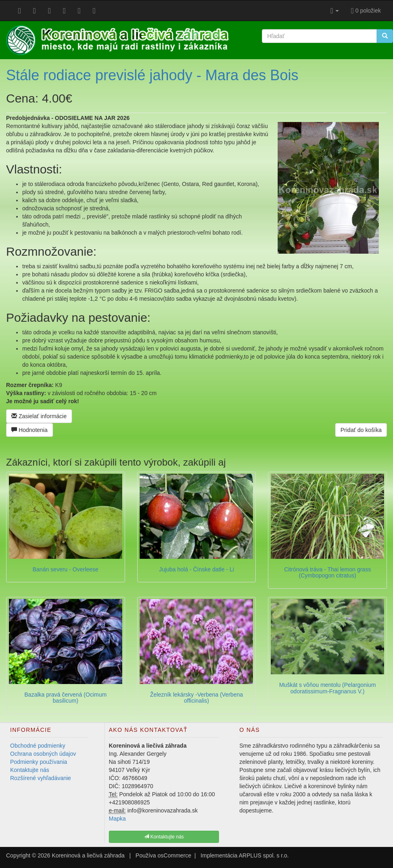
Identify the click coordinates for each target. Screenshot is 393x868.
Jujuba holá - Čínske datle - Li (196, 569)
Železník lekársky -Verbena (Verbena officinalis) (197, 698)
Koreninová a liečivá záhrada (88, 855)
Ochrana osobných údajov (43, 754)
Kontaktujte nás (30, 770)
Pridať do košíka (361, 430)
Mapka (117, 819)
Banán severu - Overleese (66, 569)
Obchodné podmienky (38, 746)
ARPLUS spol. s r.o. (264, 855)
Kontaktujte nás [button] (164, 837)
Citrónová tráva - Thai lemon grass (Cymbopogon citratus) (328, 572)
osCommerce (174, 855)
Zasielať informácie (39, 416)
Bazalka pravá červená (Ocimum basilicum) (65, 698)
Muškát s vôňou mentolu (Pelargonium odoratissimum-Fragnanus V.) (328, 688)
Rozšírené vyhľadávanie (40, 778)
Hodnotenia (30, 430)
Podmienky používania (39, 762)
